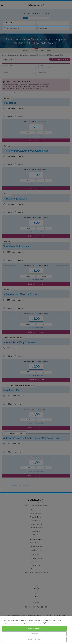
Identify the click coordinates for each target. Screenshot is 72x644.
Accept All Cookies (34, 628)
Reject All (34, 634)
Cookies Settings (34, 639)
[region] (36, 630)
